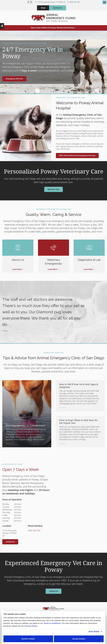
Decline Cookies (28, 639)
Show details (94, 631)
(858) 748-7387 (75, 2)
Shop (43, 8)
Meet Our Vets (53, 190)
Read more (9, 444)
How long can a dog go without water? (26, 426)
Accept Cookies (79, 639)
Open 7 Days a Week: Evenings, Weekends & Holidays (53, 29)
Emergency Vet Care (14, 80)
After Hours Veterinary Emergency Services (77, 156)
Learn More (17, 270)
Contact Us (58, 8)
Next (70, 92)
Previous (37, 92)
